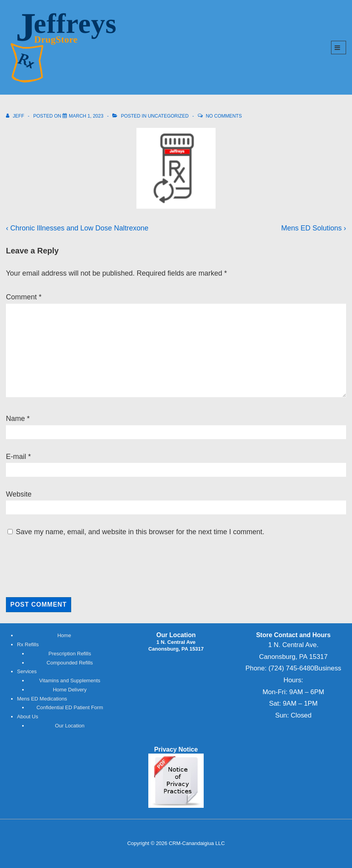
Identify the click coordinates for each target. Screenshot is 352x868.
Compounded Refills (70, 663)
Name (15, 419)
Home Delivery (70, 690)
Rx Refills (28, 644)
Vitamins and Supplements (70, 681)
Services (27, 671)
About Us (27, 717)
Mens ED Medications (42, 699)
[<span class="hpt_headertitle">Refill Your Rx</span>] (86, 116)
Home (64, 635)
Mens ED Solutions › (314, 228)
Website (19, 494)
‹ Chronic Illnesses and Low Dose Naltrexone (77, 228)
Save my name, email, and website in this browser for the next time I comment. (140, 532)
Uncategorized (168, 116)
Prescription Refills (70, 654)
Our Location (70, 726)
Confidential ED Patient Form (70, 707)
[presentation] (60, 567)
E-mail (16, 457)
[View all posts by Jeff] (16, 116)
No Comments (224, 116)
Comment (24, 297)
